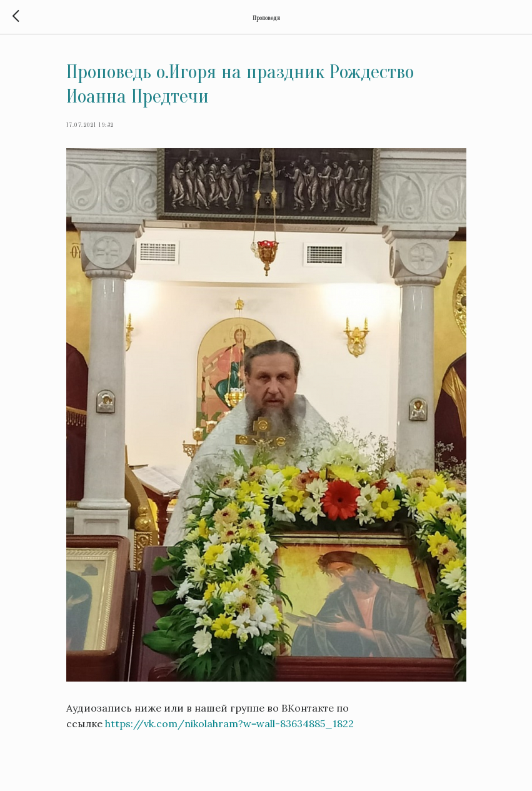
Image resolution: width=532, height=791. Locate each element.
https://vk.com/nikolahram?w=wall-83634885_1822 (229, 723)
